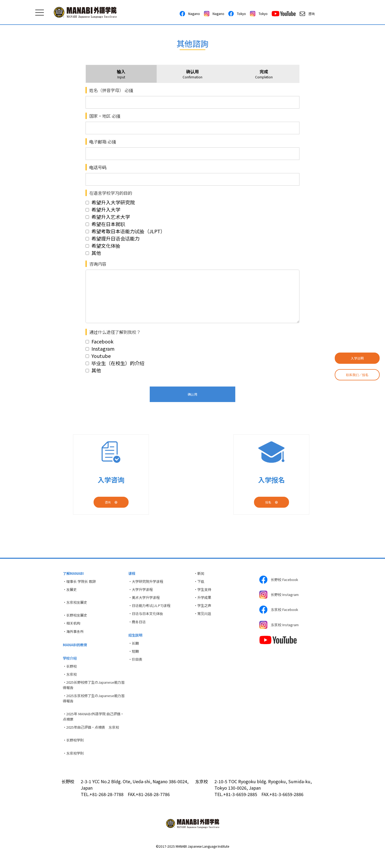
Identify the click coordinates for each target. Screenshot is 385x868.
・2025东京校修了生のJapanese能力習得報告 (93, 708)
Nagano (190, 14)
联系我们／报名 (357, 375)
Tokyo (237, 14)
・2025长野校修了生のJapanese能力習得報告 (93, 694)
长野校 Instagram (281, 596)
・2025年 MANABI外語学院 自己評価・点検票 (92, 728)
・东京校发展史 (76, 605)
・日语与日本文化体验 (147, 618)
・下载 (200, 583)
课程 (132, 574)
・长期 (134, 650)
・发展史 (71, 591)
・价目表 (136, 667)
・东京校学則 (74, 767)
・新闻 (200, 574)
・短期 (134, 659)
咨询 (307, 14)
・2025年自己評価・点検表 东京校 (94, 739)
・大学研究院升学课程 (147, 583)
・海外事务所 (74, 636)
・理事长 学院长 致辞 (81, 583)
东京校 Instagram (281, 630)
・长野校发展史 (76, 619)
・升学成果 (203, 600)
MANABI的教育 (76, 651)
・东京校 (71, 682)
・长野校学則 (74, 753)
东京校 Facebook (280, 613)
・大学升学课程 (142, 591)
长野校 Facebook (280, 580)
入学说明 (357, 358)
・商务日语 (138, 627)
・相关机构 (72, 628)
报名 (272, 502)
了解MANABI (74, 574)
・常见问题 (203, 618)
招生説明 (136, 641)
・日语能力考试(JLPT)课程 (151, 609)
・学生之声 (203, 609)
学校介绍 (71, 665)
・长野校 (71, 674)
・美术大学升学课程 (145, 600)
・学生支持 (203, 591)
